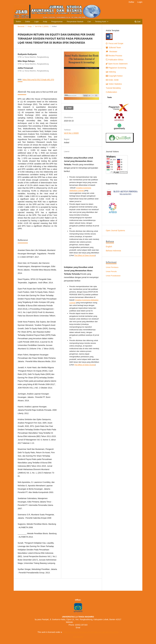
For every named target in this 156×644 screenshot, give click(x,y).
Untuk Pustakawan (113, 276)
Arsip (45, 22)
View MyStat (78, 637)
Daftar (28, 22)
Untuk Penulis (111, 271)
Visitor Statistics (114, 84)
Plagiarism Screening (116, 68)
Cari (89, 22)
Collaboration (111, 92)
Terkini (18, 22)
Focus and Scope (115, 43)
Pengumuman (57, 22)
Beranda (21, 26)
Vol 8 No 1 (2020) (42, 26)
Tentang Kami (101, 22)
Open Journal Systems (115, 231)
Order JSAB (112, 80)
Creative (79, 188)
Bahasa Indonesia (113, 251)
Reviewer (112, 52)
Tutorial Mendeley (113, 88)
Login (37, 22)
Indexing (111, 72)
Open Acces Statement (117, 64)
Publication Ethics (115, 60)
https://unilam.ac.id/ (82, 622)
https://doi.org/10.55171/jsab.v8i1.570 (38, 80)
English (109, 247)
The (85, 255)
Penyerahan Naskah (75, 22)
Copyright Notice (114, 76)
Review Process (114, 56)
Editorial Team (113, 48)
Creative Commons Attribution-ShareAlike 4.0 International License (91, 632)
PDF (70, 108)
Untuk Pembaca (112, 267)
